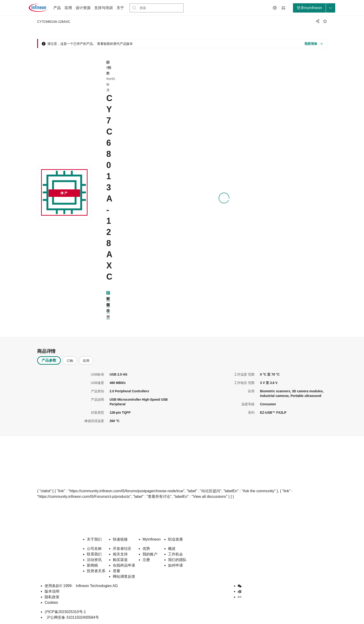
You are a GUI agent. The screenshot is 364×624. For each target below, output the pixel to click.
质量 (117, 571)
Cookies (51, 603)
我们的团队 (177, 560)
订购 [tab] (70, 361)
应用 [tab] (86, 361)
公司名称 (94, 549)
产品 (57, 8)
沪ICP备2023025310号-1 (65, 612)
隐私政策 (52, 597)
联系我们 (94, 554)
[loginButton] (314, 8)
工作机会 (175, 554)
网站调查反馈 (124, 576)
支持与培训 (104, 8)
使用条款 (52, 586)
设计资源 (83, 8)
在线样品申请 (124, 565)
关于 (120, 8)
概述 (172, 549)
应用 (68, 8)
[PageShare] (317, 21)
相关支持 (120, 554)
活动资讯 (94, 560)
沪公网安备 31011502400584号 (72, 617)
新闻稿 (92, 565)
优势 (146, 549)
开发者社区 (122, 549)
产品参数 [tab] (49, 360)
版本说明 (52, 591)
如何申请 (175, 565)
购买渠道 (120, 560)
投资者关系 (96, 571)
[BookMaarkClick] (325, 21)
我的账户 (150, 554)
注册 (146, 560)
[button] (275, 8)
